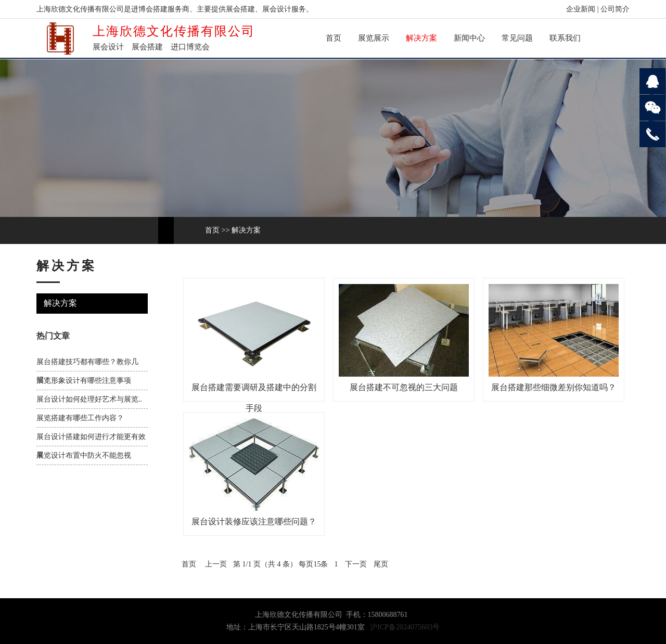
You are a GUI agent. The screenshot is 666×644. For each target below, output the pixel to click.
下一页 (356, 564)
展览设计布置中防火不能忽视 (84, 455)
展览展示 (374, 38)
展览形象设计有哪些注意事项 (84, 381)
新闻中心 (469, 38)
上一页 (216, 564)
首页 (334, 38)
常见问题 (517, 38)
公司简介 (615, 9)
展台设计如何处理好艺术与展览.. (89, 399)
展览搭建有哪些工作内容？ (80, 418)
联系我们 (565, 38)
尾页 (381, 564)
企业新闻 (581, 9)
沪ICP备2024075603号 (405, 627)
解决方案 (421, 38)
